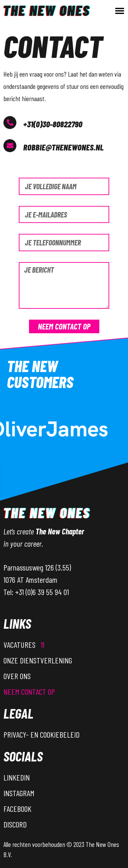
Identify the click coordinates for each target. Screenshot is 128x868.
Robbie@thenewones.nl (63, 147)
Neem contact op (29, 692)
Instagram (19, 793)
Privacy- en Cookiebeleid (41, 734)
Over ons (17, 676)
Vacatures (24, 645)
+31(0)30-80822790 (53, 124)
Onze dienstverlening (38, 660)
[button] (120, 11)
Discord (15, 824)
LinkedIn (17, 777)
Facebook (17, 809)
